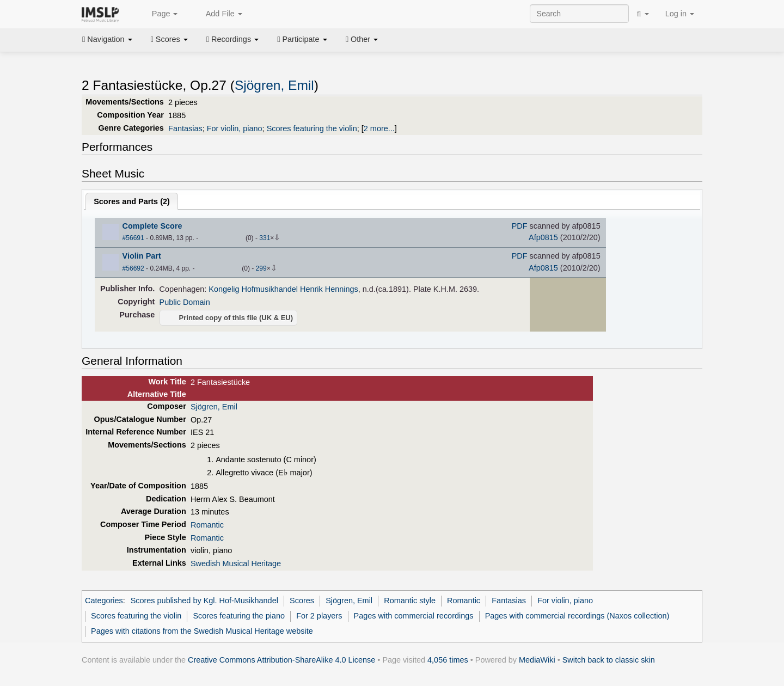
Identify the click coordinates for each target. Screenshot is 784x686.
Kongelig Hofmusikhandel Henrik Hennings (283, 289)
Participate (302, 39)
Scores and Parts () (132, 201)
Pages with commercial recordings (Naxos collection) (577, 616)
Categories (104, 601)
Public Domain (185, 302)
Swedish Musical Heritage (236, 563)
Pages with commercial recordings (414, 616)
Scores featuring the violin (312, 128)
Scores (169, 39)
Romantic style (410, 601)
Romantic (207, 525)
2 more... (379, 128)
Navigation (107, 39)
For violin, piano (235, 128)
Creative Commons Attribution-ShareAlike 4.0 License (281, 660)
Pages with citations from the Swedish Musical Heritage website (202, 631)
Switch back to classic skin (609, 660)
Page (159, 14)
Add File (218, 14)
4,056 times (448, 660)
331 (265, 238)
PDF (520, 226)
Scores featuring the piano (239, 616)
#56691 (133, 238)
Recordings (232, 39)
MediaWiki (537, 660)
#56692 (133, 268)
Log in (680, 14)
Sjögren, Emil (274, 85)
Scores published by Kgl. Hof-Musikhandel (204, 601)
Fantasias (185, 128)
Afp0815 (543, 237)
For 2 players (319, 616)
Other (362, 39)
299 (261, 268)
